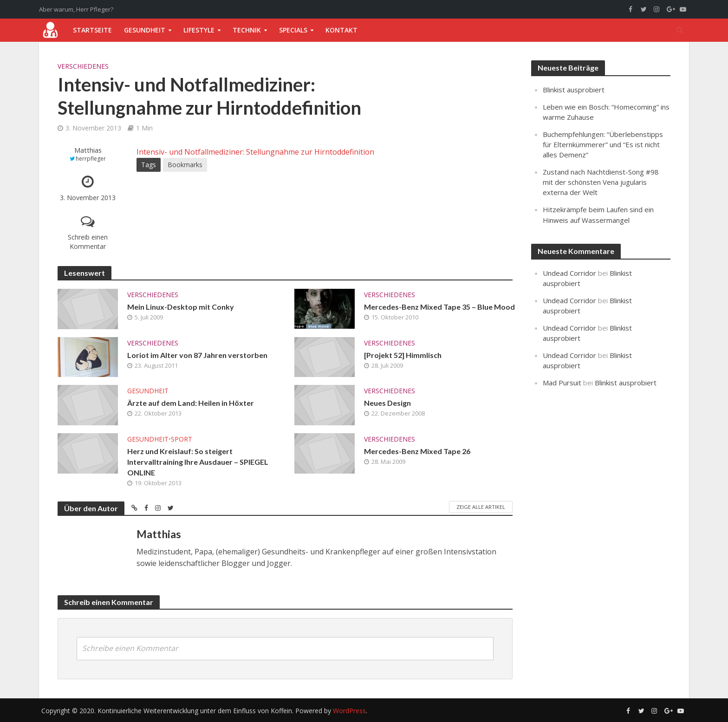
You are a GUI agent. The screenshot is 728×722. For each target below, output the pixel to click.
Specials (293, 30)
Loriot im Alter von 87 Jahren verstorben (197, 355)
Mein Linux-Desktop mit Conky (181, 307)
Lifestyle (199, 30)
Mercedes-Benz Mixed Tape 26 (417, 451)
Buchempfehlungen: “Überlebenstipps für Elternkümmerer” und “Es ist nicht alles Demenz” (603, 144)
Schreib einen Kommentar (88, 242)
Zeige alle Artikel (481, 507)
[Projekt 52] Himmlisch (403, 355)
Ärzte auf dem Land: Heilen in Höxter (191, 403)
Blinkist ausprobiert (574, 90)
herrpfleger (91, 159)
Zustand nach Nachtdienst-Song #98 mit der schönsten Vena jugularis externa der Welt (601, 182)
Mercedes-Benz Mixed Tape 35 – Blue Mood (439, 307)
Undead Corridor (569, 273)
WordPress (349, 711)
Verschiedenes (83, 66)
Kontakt (341, 30)
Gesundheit (145, 30)
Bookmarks (185, 165)
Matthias (88, 150)
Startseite (92, 30)
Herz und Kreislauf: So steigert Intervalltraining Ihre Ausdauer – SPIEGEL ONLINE (198, 462)
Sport (182, 439)
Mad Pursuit (562, 383)
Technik (247, 30)
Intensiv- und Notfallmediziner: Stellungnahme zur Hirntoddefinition (255, 152)
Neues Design (387, 403)
